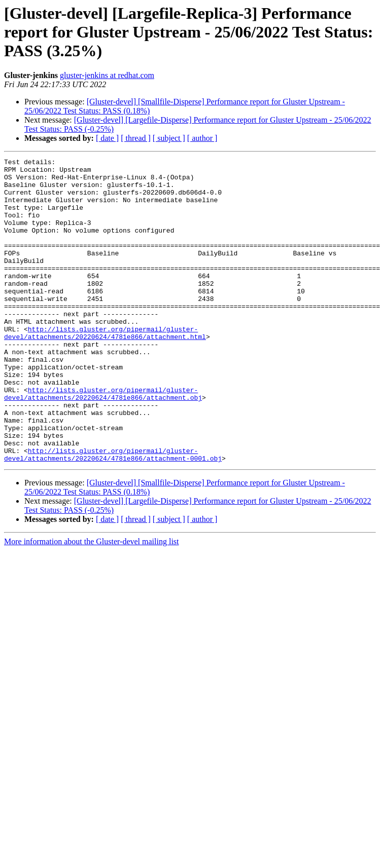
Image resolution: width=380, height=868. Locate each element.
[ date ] (107, 138)
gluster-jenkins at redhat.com (107, 75)
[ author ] (202, 138)
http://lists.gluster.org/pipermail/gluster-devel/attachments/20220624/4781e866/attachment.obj (103, 441)
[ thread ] (136, 138)
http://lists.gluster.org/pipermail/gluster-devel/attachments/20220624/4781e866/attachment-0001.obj (113, 514)
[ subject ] (169, 138)
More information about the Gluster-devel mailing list (92, 602)
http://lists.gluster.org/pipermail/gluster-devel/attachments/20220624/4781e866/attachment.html (105, 368)
